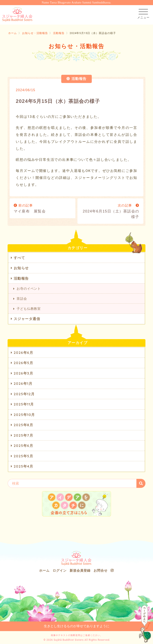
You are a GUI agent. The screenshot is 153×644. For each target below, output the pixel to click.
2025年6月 (24, 446)
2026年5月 (24, 363)
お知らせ (21, 268)
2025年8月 (24, 425)
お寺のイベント (29, 288)
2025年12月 (24, 394)
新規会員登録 (80, 570)
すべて (19, 258)
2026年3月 (24, 373)
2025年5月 (24, 456)
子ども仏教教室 (29, 309)
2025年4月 (24, 466)
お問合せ (101, 570)
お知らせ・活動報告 (35, 33)
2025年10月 (24, 415)
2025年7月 (24, 435)
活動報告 (59, 33)
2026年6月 (24, 353)
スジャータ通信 (27, 319)
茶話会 (22, 299)
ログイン (60, 570)
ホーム (12, 33)
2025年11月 (24, 404)
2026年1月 (23, 383)
